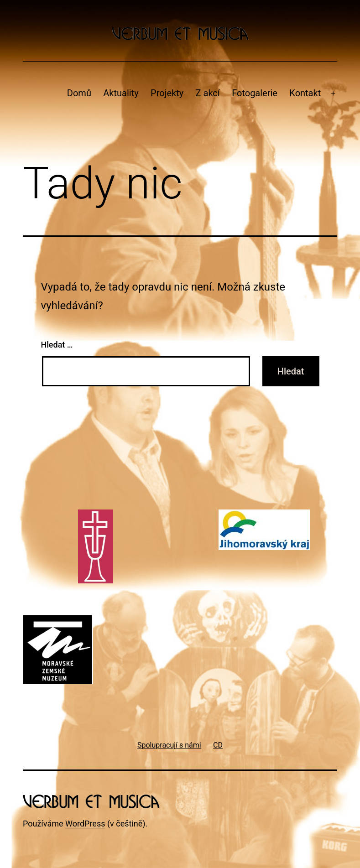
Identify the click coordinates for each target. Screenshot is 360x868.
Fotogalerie (255, 93)
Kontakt (305, 93)
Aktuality (121, 93)
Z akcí (208, 93)
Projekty (167, 93)
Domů (79, 93)
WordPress (85, 824)
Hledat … (57, 345)
